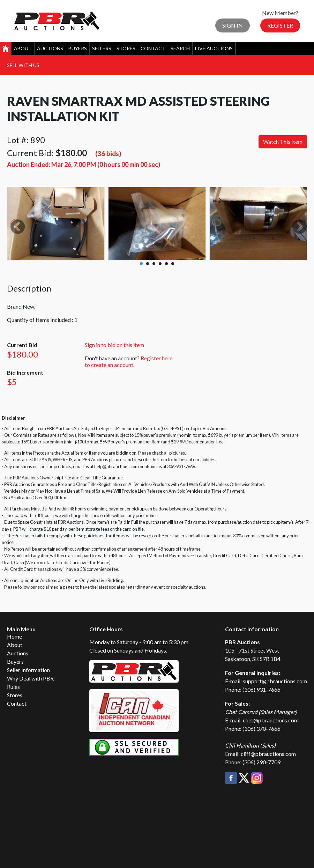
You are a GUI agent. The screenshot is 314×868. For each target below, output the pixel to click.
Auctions (50, 48)
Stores (126, 48)
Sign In (233, 25)
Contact (153, 48)
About (23, 48)
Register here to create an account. (129, 361)
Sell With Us (23, 65)
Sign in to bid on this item (114, 345)
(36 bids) (108, 153)
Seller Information (28, 670)
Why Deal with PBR (30, 678)
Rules (13, 687)
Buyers (78, 48)
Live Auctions (214, 48)
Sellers (102, 48)
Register (280, 25)
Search (180, 48)
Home (14, 636)
